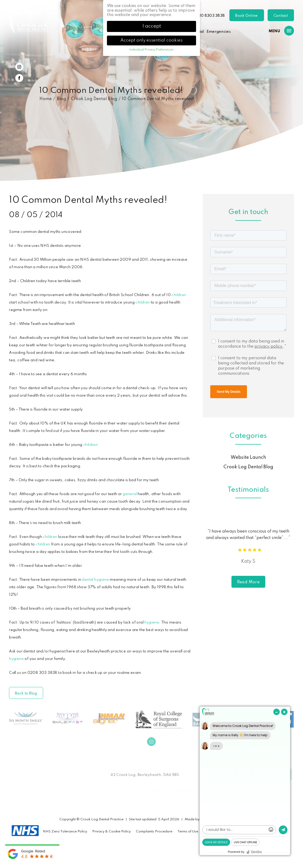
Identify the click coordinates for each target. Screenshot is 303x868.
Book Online (247, 16)
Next (290, 158)
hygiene (152, 623)
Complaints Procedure (154, 832)
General (118, 791)
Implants (186, 791)
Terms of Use (188, 832)
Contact (281, 16)
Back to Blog (26, 693)
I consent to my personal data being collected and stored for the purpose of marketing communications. (251, 366)
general (130, 494)
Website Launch (248, 457)
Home (46, 99)
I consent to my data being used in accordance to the (252, 344)
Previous (278, 158)
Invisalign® (152, 791)
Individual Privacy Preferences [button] (151, 50)
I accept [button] (152, 26)
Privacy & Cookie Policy (111, 832)
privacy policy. (269, 347)
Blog (61, 99)
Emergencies (219, 32)
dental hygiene (95, 580)
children (179, 295)
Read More (248, 582)
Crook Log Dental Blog (94, 99)
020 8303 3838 (210, 16)
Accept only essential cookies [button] (151, 40)
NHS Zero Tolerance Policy (65, 832)
